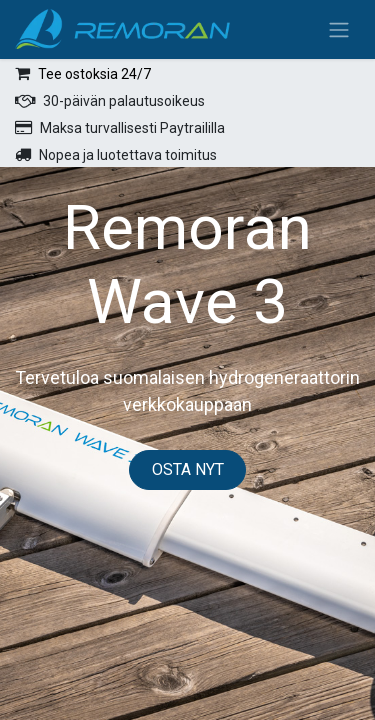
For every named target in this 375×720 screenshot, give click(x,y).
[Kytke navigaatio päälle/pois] (339, 29)
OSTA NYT (188, 469)
